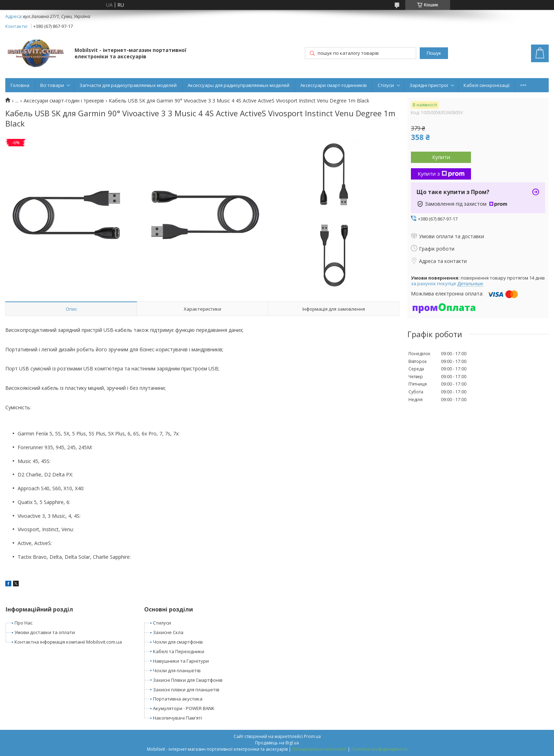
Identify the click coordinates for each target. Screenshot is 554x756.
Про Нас (23, 623)
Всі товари (52, 85)
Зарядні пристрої (429, 85)
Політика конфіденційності (379, 749)
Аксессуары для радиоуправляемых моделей (238, 85)
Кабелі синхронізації (487, 85)
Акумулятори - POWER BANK (184, 708)
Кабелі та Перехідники (179, 651)
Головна (20, 85)
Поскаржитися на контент (319, 749)
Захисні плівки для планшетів (186, 690)
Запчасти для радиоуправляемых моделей (128, 85)
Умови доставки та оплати (45, 632)
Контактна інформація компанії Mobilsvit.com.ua (68, 642)
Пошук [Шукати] (434, 53)
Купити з (441, 174)
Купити (441, 157)
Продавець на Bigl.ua (277, 743)
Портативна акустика (178, 699)
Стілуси (386, 85)
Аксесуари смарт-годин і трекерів (64, 101)
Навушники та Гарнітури (181, 661)
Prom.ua (312, 736)
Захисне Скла (168, 632)
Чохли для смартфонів (178, 642)
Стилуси (162, 623)
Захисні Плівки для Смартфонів (188, 680)
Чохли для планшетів (177, 670)
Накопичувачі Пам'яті (178, 718)
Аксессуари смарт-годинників (334, 85)
